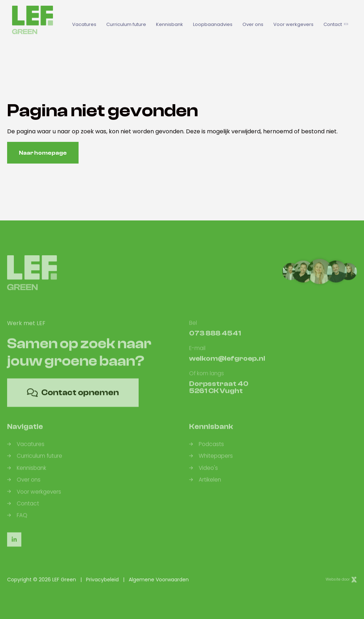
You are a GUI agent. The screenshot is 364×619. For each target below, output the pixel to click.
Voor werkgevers (293, 24)
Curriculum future (126, 24)
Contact (335, 24)
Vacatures (84, 24)
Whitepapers (211, 462)
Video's (204, 474)
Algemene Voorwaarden (159, 580)
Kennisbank (170, 24)
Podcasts (207, 450)
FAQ (17, 521)
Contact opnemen (73, 398)
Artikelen (205, 485)
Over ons (253, 24)
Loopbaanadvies (213, 24)
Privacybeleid (102, 580)
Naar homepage (43, 153)
